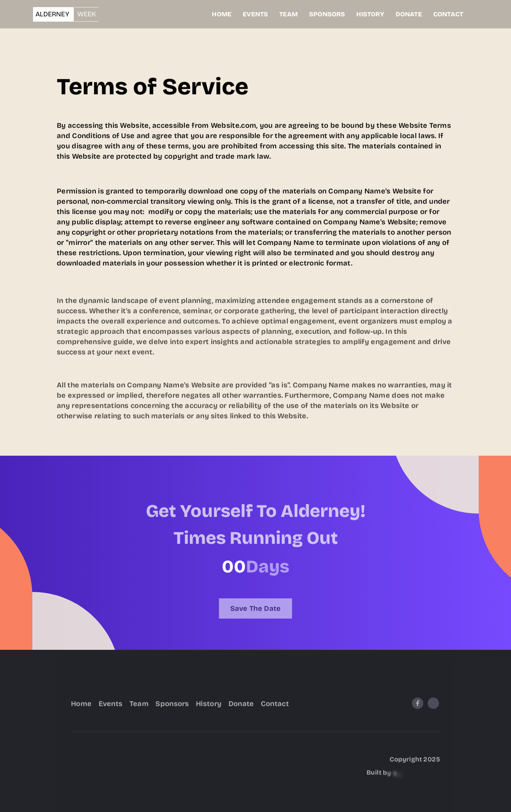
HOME (222, 14)
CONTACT (448, 14)
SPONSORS (327, 14)
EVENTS (255, 14)
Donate (241, 710)
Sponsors (172, 710)
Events (111, 710)
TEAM (289, 14)
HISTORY (370, 14)
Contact (275, 710)
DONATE (409, 14)
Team (139, 710)
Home (81, 710)
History (209, 710)
